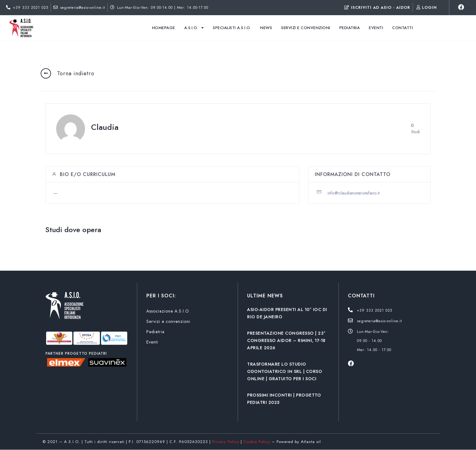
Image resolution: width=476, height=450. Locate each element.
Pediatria (350, 28)
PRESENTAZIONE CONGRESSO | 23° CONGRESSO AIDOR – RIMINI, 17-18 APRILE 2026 (286, 340)
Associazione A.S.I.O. (168, 311)
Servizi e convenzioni (306, 28)
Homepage (164, 28)
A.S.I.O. (194, 28)
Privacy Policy (226, 442)
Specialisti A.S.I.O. (232, 28)
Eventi (376, 28)
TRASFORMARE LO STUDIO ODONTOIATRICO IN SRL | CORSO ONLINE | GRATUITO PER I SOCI (285, 371)
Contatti (403, 28)
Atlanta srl (311, 442)
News (266, 28)
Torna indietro (76, 73)
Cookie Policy (257, 442)
